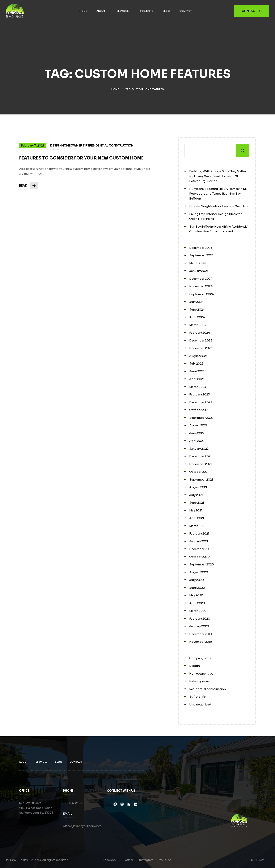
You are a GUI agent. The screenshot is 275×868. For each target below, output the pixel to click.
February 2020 (200, 619)
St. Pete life (197, 697)
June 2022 (197, 433)
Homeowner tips (201, 674)
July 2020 (197, 580)
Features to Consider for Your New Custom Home (81, 161)
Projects (147, 11)
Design (195, 666)
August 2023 (198, 356)
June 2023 (197, 371)
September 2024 (201, 294)
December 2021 (200, 456)
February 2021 (199, 533)
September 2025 (201, 255)
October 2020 (199, 557)
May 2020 (196, 595)
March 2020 (198, 611)
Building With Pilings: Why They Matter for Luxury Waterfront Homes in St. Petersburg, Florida (218, 176)
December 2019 (201, 634)
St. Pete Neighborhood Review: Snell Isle (219, 206)
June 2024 (197, 310)
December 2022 (201, 402)
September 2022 (201, 418)
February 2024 (200, 333)
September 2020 (202, 564)
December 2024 (201, 279)
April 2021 (197, 518)
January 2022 (199, 449)
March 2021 (197, 526)
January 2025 (199, 271)
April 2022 (197, 441)
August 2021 (198, 487)
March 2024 (198, 325)
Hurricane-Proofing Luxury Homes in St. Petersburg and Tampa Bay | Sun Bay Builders (218, 194)
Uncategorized (200, 704)
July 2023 (196, 364)
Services (123, 11)
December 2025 (201, 248)
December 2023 (201, 340)
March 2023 (198, 387)
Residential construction (207, 689)
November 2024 (201, 286)
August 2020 (199, 572)
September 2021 (201, 479)
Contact (186, 11)
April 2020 (197, 603)
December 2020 (201, 549)
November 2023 (201, 348)
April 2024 (197, 317)
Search (243, 151)
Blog (166, 11)
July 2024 (196, 302)
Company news (200, 658)
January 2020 (199, 626)
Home (83, 11)
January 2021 (199, 541)
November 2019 (201, 642)
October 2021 (199, 472)
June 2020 (197, 588)
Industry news (199, 681)
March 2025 (198, 263)
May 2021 (196, 510)
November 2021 (201, 464)
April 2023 (197, 379)
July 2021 (196, 495)
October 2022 (199, 410)
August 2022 (198, 425)
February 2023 (199, 394)
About (101, 11)
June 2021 (197, 503)
